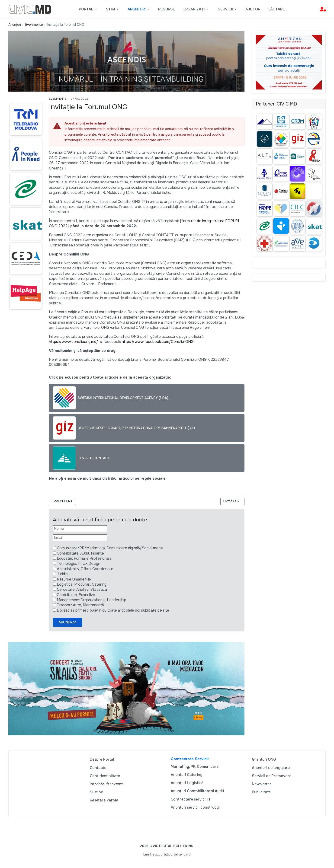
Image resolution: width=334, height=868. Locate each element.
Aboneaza (68, 622)
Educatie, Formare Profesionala (84, 558)
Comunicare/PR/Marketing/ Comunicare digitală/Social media (110, 548)
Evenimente (58, 99)
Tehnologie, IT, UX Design (79, 563)
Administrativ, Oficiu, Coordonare (85, 569)
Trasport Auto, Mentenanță (80, 605)
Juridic (62, 574)
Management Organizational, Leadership (92, 600)
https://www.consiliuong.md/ (74, 342)
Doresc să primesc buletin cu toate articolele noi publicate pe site (113, 610)
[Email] (80, 538)
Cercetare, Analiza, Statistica (82, 589)
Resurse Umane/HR (74, 579)
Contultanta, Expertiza (76, 595)
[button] (89, 9)
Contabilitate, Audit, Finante (80, 553)
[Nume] (80, 529)
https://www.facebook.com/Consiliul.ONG (158, 342)
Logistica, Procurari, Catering (82, 584)
